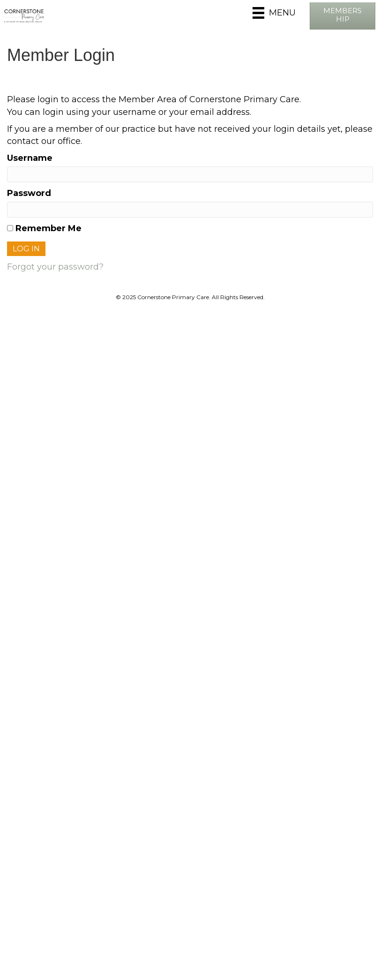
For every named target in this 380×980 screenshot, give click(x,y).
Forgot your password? (55, 267)
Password (29, 193)
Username (30, 158)
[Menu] (274, 13)
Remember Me (44, 228)
